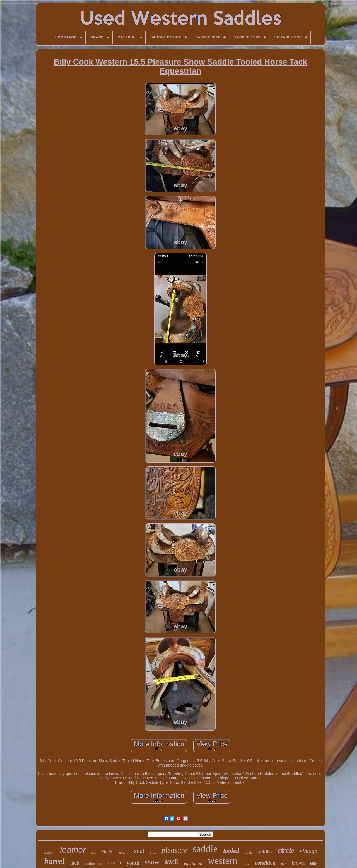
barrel (55, 861)
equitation (193, 863)
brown (298, 863)
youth (133, 863)
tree (284, 864)
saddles (265, 852)
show (152, 862)
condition (265, 863)
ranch (114, 862)
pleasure (174, 850)
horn (153, 853)
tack (172, 861)
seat (139, 851)
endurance (93, 864)
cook (248, 852)
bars (94, 853)
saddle (205, 849)
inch (75, 863)
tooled (231, 851)
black (107, 852)
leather (73, 850)
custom (49, 852)
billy (313, 864)
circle (286, 850)
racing (123, 852)
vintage (308, 851)
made (246, 864)
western (223, 861)
